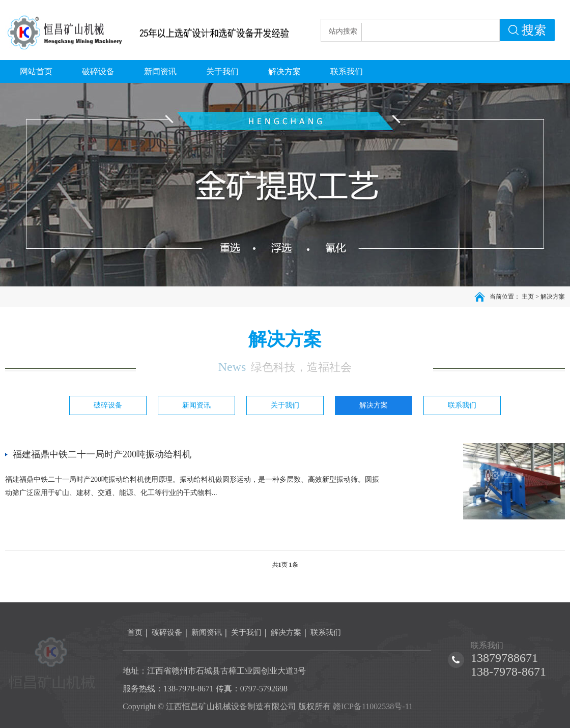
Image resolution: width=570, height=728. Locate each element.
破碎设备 (108, 405)
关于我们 (285, 405)
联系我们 (462, 405)
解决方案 (553, 297)
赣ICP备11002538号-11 (373, 706)
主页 (528, 297)
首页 (135, 632)
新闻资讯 (196, 405)
